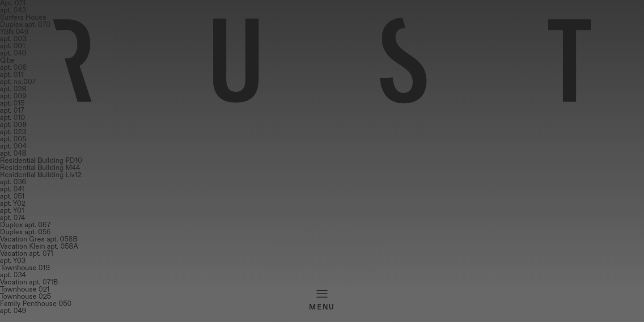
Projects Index (499, 311)
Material (558, 311)
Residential (74, 311)
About (596, 311)
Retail (173, 311)
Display (25, 311)
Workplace (130, 311)
